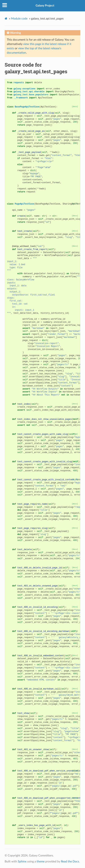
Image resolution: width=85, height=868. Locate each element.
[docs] (75, 107)
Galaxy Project (45, 6)
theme (41, 862)
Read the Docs (70, 862)
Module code (19, 19)
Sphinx (22, 862)
